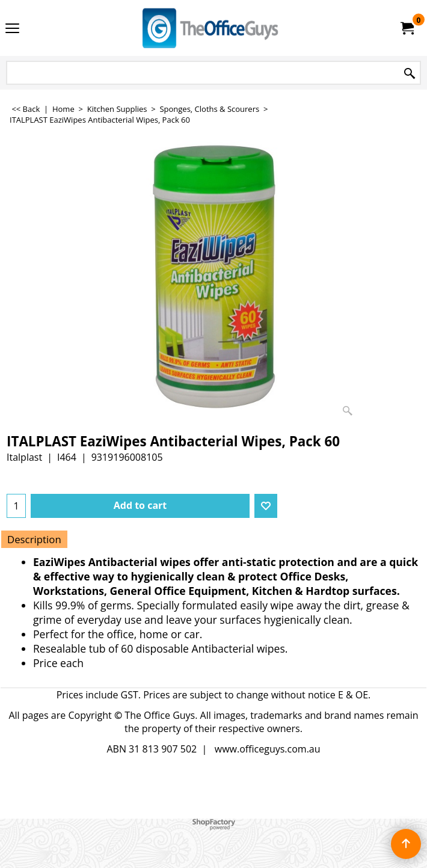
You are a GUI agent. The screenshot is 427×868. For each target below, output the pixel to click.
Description (34, 539)
